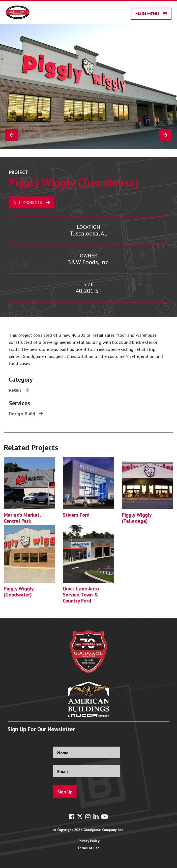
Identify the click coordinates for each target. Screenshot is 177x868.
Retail (15, 390)
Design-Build (22, 414)
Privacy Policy (88, 841)
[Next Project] (165, 135)
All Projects (28, 202)
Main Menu (147, 14)
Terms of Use (88, 848)
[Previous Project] (12, 135)
